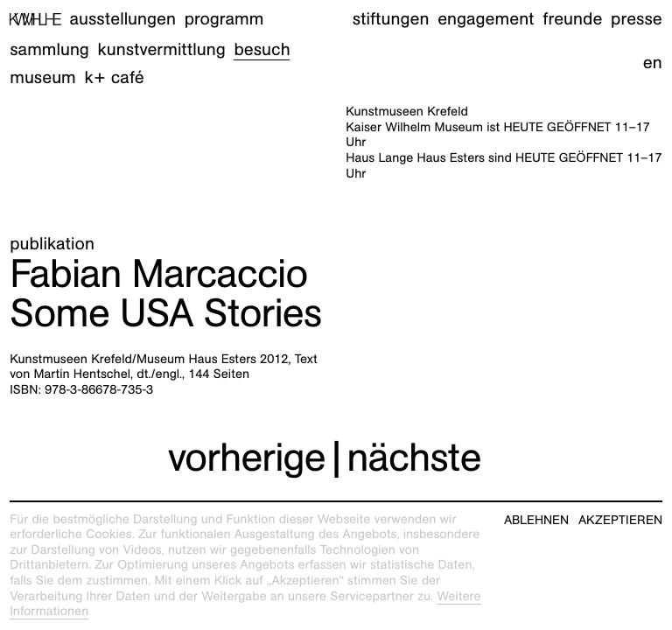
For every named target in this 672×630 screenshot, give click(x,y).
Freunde (572, 19)
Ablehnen (536, 520)
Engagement (486, 19)
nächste (413, 457)
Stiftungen (391, 19)
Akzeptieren (620, 520)
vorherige (247, 457)
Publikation (52, 244)
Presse (637, 19)
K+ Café (115, 78)
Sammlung (49, 50)
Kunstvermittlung (162, 50)
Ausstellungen (123, 19)
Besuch (262, 50)
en (653, 63)
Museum (43, 78)
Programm (224, 19)
